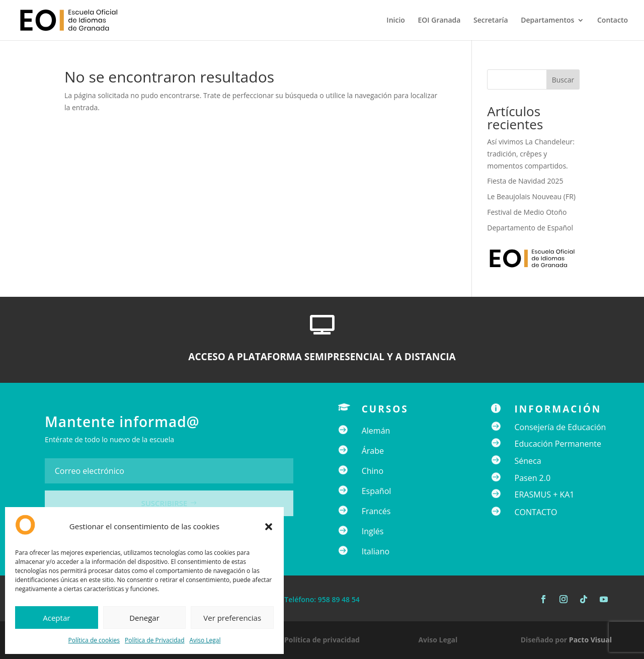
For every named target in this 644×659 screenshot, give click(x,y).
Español (377, 491)
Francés (376, 511)
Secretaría (491, 21)
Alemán (376, 431)
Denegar (144, 618)
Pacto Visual (590, 640)
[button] (269, 527)
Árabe (373, 451)
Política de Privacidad (154, 640)
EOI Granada (439, 21)
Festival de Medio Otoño (527, 212)
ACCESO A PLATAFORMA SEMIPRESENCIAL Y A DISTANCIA (322, 357)
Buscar (563, 80)
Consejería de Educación (560, 427)
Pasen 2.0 (533, 478)
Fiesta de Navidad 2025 (525, 181)
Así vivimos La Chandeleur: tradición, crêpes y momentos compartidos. (531, 154)
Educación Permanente (558, 444)
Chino (373, 471)
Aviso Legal (205, 640)
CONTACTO (536, 512)
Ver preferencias (232, 618)
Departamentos (547, 21)
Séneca (528, 461)
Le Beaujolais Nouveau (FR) (531, 196)
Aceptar (56, 618)
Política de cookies (94, 640)
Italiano (376, 551)
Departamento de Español (530, 228)
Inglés (373, 531)
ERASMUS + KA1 (545, 495)
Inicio (395, 21)
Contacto (613, 21)
